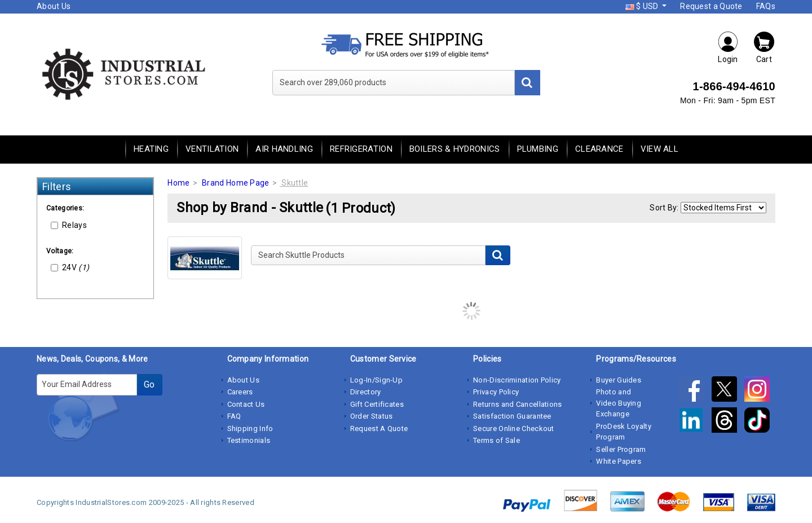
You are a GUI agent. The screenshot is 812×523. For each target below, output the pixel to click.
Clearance (599, 149)
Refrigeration (361, 149)
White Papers (619, 461)
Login (728, 47)
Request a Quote (711, 6)
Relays (69, 225)
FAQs (766, 6)
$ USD (643, 6)
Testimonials (249, 440)
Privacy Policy (496, 392)
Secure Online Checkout (514, 428)
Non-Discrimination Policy (517, 380)
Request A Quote (379, 428)
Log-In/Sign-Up (376, 380)
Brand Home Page (236, 183)
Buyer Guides (619, 380)
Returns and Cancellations (518, 404)
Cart (764, 47)
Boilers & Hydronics (455, 149)
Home (178, 183)
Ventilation (212, 149)
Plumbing (538, 149)
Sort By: (664, 208)
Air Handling (284, 149)
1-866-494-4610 (734, 86)
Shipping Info (250, 428)
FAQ (234, 416)
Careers (240, 392)
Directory (366, 392)
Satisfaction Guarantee (512, 416)
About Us (54, 6)
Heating (151, 149)
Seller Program (621, 449)
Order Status (372, 416)
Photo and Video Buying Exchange (619, 403)
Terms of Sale (497, 440)
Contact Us (246, 404)
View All (659, 149)
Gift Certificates (377, 404)
